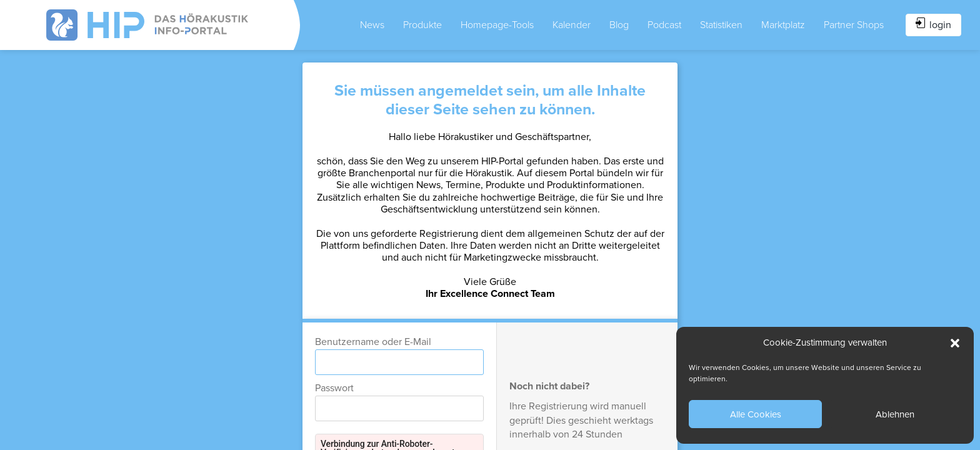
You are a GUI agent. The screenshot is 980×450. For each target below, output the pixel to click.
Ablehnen (895, 414)
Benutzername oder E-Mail (373, 342)
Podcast (664, 25)
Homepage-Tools (497, 25)
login (933, 24)
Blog (619, 25)
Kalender (572, 25)
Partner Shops (854, 25)
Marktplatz (783, 25)
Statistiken (721, 25)
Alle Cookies (756, 414)
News (372, 25)
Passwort (334, 388)
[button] (955, 343)
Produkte (422, 25)
